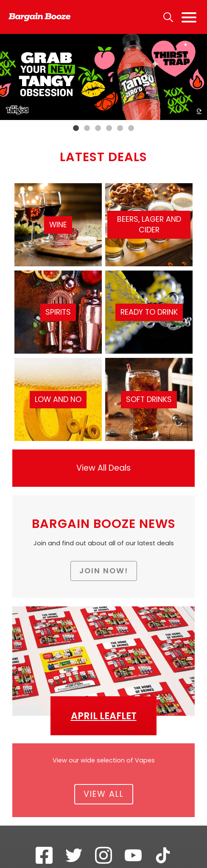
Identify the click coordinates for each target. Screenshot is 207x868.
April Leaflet (104, 716)
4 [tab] (109, 128)
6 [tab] (131, 128)
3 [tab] (98, 128)
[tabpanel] (103, 77)
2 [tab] (87, 128)
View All (104, 794)
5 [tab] (120, 128)
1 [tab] (76, 128)
